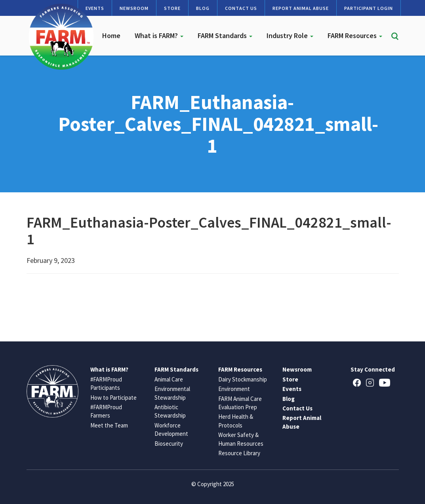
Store (172, 8)
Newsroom (134, 8)
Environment (234, 389)
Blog (203, 8)
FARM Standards (225, 35)
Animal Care (169, 379)
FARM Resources (355, 35)
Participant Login (369, 8)
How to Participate (113, 398)
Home (111, 35)
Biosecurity (169, 444)
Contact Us (241, 8)
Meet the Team (109, 425)
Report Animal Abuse (301, 8)
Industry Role (290, 35)
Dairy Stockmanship (243, 379)
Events (292, 389)
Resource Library (239, 453)
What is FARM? (159, 35)
